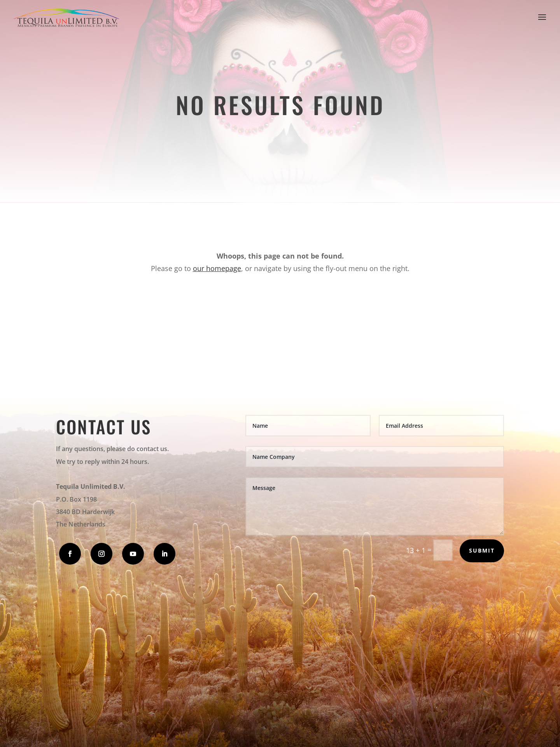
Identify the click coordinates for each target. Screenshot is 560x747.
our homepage (217, 268)
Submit (482, 550)
